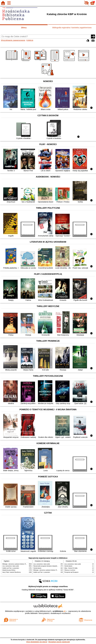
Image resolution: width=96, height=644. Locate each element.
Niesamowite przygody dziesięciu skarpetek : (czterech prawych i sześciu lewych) (56, 566)
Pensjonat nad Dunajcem (71, 572)
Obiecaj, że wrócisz (70, 570)
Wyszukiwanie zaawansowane (13, 40)
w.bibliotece (59, 611)
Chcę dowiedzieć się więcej (37, 642)
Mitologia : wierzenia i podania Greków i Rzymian (16, 564)
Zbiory (24, 28)
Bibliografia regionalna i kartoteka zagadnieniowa (72, 28)
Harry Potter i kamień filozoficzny (12, 572)
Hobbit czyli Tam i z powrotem (11, 568)
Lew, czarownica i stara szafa (11, 566)
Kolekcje (30, 40)
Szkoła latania (37, 568)
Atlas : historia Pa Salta (71, 568)
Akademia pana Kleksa (9, 570)
